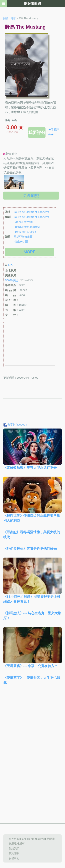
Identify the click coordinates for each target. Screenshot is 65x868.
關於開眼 (14, 853)
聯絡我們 (14, 848)
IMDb (11, 265)
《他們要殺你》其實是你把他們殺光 (30, 549)
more (30, 252)
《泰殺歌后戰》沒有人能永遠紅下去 (30, 468)
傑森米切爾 (21, 241)
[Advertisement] (32, 724)
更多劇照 (31, 195)
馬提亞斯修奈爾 (23, 237)
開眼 (6, 18)
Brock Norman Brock (27, 227)
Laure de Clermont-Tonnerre (32, 212)
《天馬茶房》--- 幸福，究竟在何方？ (30, 666)
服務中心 (14, 858)
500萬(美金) (12, 280)
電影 (13, 18)
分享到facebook (15, 425)
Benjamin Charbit (25, 232)
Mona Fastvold (24, 222)
